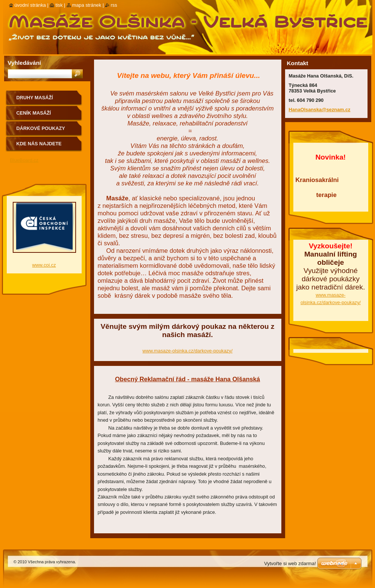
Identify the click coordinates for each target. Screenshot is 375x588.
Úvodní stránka (30, 5)
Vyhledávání (25, 63)
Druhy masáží (35, 98)
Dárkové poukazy (41, 128)
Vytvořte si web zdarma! (290, 563)
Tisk (59, 5)
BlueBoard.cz (24, 160)
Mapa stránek (87, 5)
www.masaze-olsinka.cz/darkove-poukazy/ (187, 351)
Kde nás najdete (39, 144)
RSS (114, 5)
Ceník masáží (34, 113)
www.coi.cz (44, 265)
